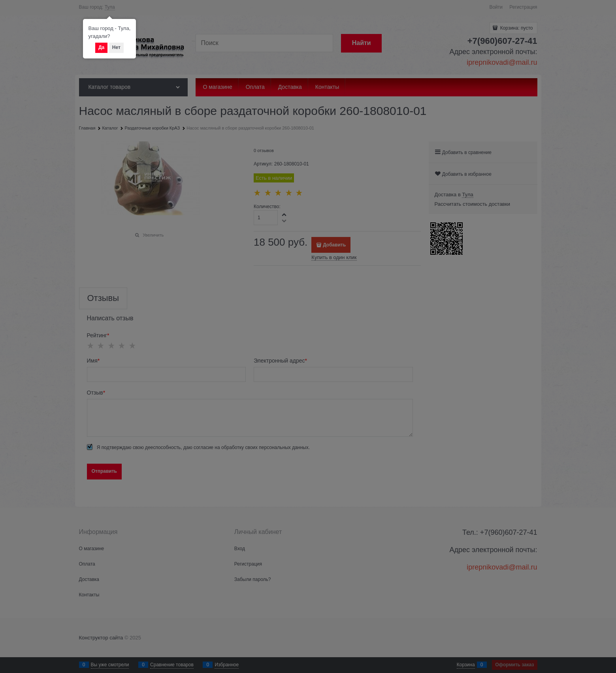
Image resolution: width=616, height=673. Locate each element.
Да (101, 47)
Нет (116, 47)
